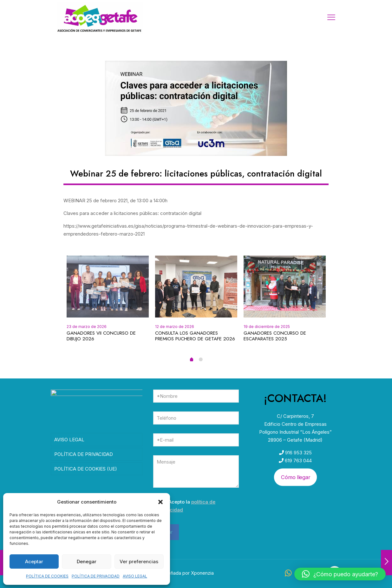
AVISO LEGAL (135, 576)
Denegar (87, 561)
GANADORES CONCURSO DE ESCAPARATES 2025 (275, 336)
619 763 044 (298, 461)
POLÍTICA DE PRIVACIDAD (96, 576)
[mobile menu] (331, 17)
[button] (160, 502)
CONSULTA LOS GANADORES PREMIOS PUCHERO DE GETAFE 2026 (195, 336)
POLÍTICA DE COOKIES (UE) (86, 471)
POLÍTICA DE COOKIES (47, 576)
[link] (196, 108)
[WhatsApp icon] (288, 574)
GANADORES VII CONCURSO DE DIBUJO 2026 (101, 336)
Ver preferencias (139, 561)
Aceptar (34, 561)
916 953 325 (298, 453)
